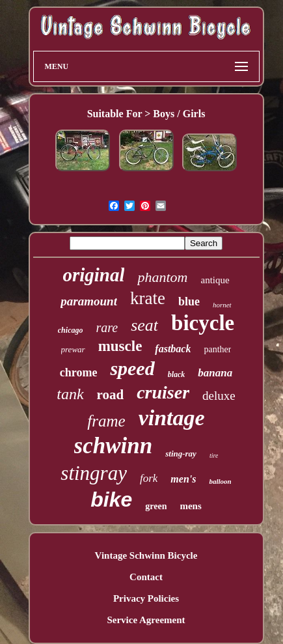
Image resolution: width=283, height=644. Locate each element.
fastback (173, 349)
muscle (120, 346)
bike (111, 499)
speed (132, 368)
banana (215, 373)
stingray (94, 473)
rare (107, 328)
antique (215, 280)
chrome (79, 372)
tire (214, 455)
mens (190, 506)
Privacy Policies (146, 598)
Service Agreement (146, 620)
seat (144, 325)
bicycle (203, 323)
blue (189, 301)
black (177, 374)
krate (148, 298)
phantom (162, 277)
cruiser (163, 392)
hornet (222, 305)
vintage (172, 418)
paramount (89, 301)
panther (217, 349)
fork (149, 478)
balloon (220, 481)
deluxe (219, 396)
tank (70, 394)
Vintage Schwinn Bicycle (146, 555)
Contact (146, 577)
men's (183, 479)
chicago (71, 330)
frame (106, 421)
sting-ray (181, 454)
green (156, 506)
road (111, 395)
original (93, 275)
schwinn (114, 446)
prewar (73, 349)
